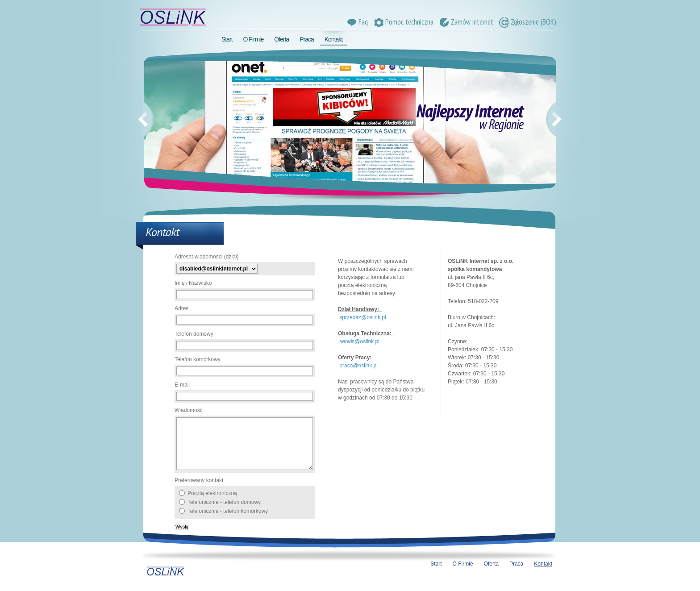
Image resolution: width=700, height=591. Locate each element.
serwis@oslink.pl (359, 341)
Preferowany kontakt (199, 480)
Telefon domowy (194, 334)
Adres (181, 308)
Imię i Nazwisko (193, 283)
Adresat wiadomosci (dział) (206, 257)
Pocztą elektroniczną (212, 493)
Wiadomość (189, 410)
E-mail (182, 385)
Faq (357, 22)
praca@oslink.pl (358, 366)
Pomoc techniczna (403, 22)
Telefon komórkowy (198, 359)
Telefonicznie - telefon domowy (224, 502)
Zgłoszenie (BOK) (527, 22)
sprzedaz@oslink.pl (362, 317)
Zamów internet (466, 22)
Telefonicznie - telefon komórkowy (228, 511)
